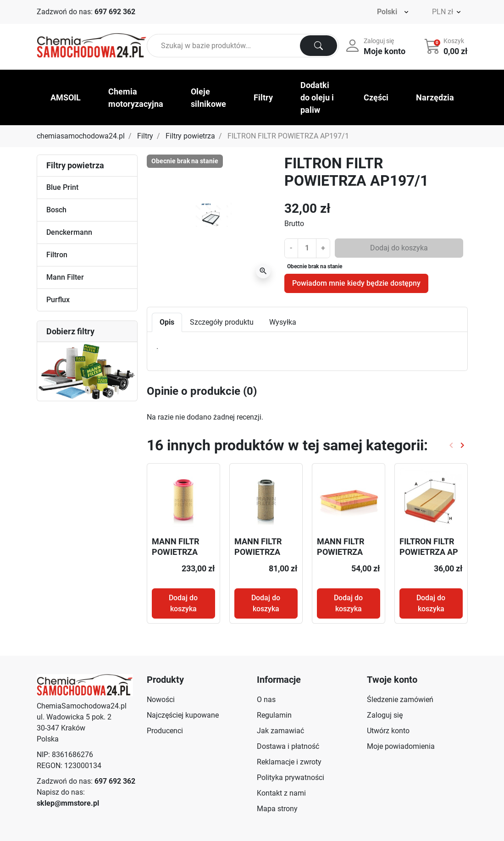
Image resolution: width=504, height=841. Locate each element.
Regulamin (274, 715)
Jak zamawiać (280, 731)
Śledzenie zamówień (400, 700)
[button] (447, 46)
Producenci (165, 731)
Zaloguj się (385, 715)
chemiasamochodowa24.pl (81, 136)
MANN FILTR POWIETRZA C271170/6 (175, 552)
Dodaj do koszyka (399, 248)
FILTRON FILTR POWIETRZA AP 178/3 (429, 552)
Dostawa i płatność (288, 746)
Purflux (58, 300)
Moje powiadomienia (401, 746)
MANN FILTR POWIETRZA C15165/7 (258, 552)
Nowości (161, 700)
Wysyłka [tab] (283, 322)
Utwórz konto (388, 731)
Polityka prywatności (291, 777)
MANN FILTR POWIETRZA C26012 (341, 552)
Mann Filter (65, 277)
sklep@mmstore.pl (68, 803)
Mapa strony (277, 809)
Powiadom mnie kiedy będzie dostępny (356, 283)
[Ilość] (307, 248)
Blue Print (62, 187)
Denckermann (69, 232)
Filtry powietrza (190, 136)
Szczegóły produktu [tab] (222, 322)
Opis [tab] (167, 322)
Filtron (57, 255)
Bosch (56, 210)
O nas (266, 700)
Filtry (145, 136)
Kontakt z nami (281, 793)
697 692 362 (115, 12)
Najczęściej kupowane (183, 715)
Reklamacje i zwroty (289, 762)
